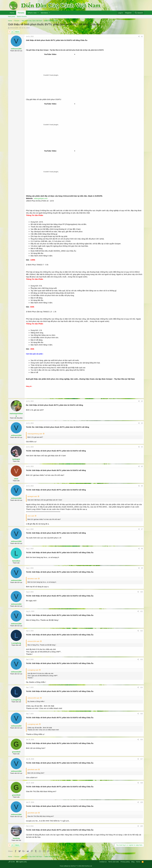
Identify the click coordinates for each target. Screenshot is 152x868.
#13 (142, 659)
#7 (142, 529)
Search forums (22, 17)
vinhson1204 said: (34, 641)
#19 (142, 802)
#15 (142, 714)
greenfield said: (33, 770)
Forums (21, 13)
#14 (142, 687)
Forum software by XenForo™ (76, 866)
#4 (142, 447)
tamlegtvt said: (32, 496)
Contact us (103, 862)
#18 (142, 783)
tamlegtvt (16, 459)
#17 (142, 759)
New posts (12, 17)
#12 (142, 631)
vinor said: (31, 516)
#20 (142, 826)
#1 (142, 36)
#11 (142, 611)
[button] (38, 13)
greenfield (16, 752)
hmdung (16, 838)
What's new (32, 13)
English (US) (22, 862)
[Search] (139, 13)
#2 (142, 401)
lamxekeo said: (33, 579)
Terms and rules (114, 862)
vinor (16, 479)
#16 (142, 740)
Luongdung (16, 643)
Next (17, 32)
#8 (142, 549)
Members (45, 13)
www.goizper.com (41, 198)
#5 (142, 466)
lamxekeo (16, 561)
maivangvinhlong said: (35, 434)
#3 (142, 423)
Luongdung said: (33, 670)
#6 (142, 486)
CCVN (12, 862)
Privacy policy (125, 862)
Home (12, 13)
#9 (142, 568)
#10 (142, 592)
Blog (133, 862)
